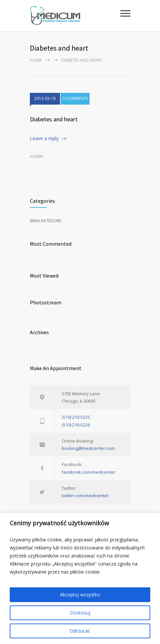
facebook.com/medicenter (89, 472)
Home (36, 60)
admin (36, 156)
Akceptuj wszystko (80, 595)
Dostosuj (80, 613)
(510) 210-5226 (76, 425)
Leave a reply (44, 138)
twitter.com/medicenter (85, 495)
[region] (80, 578)
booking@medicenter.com (88, 448)
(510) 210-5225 (76, 417)
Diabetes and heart (54, 119)
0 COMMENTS (75, 98)
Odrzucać (80, 631)
